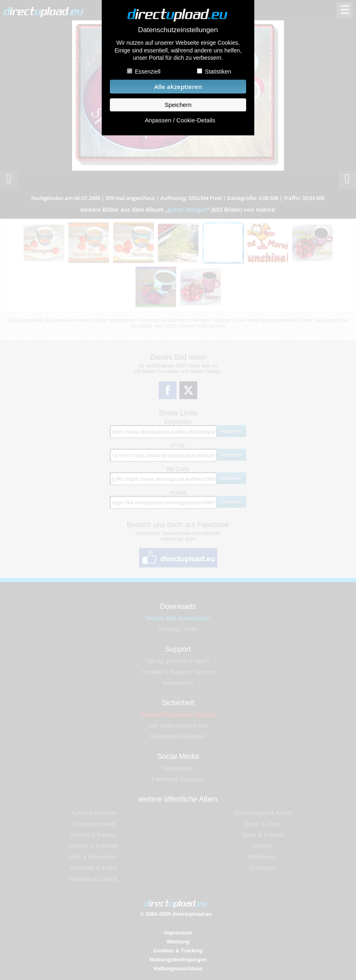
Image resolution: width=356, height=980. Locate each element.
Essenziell (147, 72)
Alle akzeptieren (178, 87)
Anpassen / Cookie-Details (180, 120)
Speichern (178, 105)
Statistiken (218, 72)
